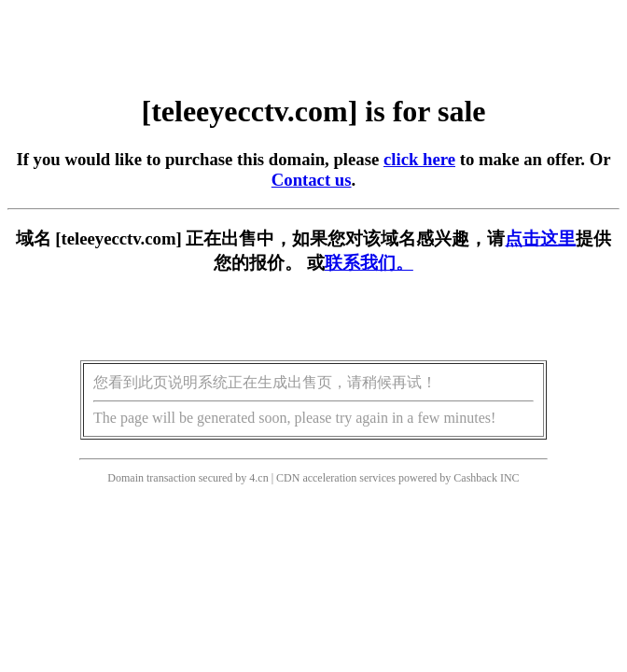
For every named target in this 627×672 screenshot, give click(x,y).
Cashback (475, 478)
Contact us (312, 180)
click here (419, 159)
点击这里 (540, 238)
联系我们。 (369, 263)
